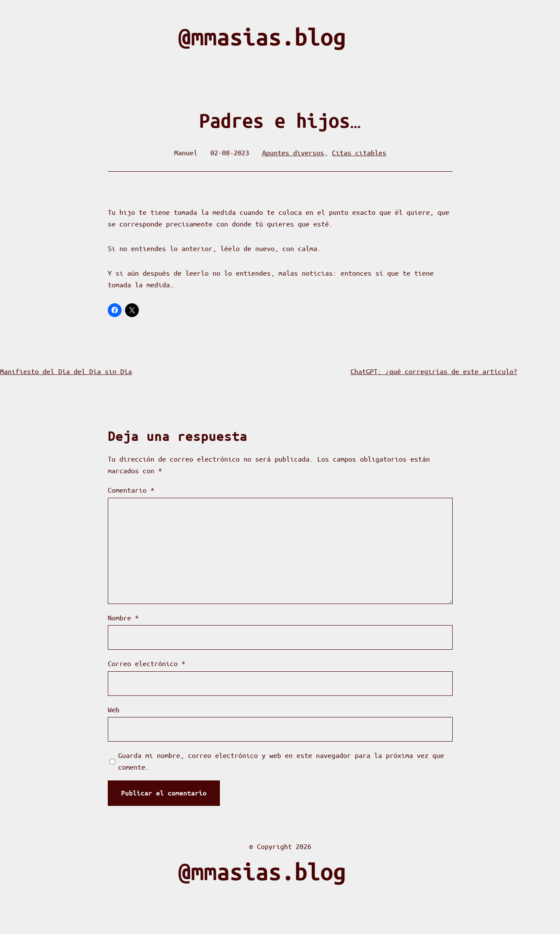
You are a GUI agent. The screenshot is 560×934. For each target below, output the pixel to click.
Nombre (123, 618)
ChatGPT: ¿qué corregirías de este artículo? (434, 371)
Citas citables (359, 153)
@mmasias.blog (262, 37)
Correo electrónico (147, 663)
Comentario (131, 490)
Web (114, 709)
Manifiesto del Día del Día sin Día (66, 371)
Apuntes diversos (293, 153)
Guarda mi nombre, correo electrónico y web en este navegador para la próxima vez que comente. (281, 761)
